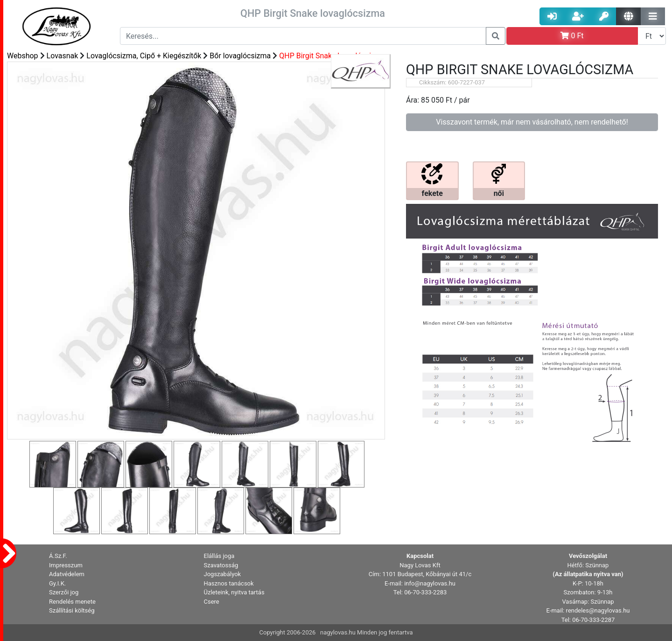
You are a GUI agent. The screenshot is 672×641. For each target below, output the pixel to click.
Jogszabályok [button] (223, 574)
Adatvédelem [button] (67, 574)
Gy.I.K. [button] (57, 583)
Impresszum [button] (66, 565)
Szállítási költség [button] (72, 610)
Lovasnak (63, 56)
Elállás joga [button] (219, 556)
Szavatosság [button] (221, 565)
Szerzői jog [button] (64, 592)
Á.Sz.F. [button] (58, 556)
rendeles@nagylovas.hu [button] (598, 610)
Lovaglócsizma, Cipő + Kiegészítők (144, 56)
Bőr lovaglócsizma (240, 56)
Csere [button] (212, 602)
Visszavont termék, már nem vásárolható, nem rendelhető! (532, 122)
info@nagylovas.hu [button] (430, 583)
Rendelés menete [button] (72, 602)
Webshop (23, 56)
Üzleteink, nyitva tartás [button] (234, 592)
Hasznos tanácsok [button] (229, 583)
